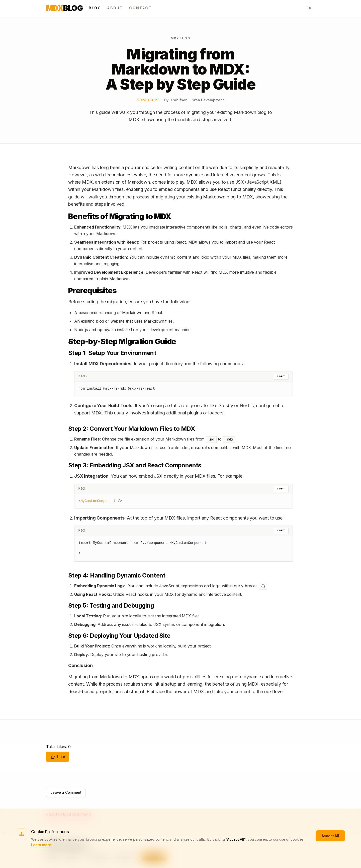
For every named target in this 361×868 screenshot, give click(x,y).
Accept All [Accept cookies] (330, 836)
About (115, 8)
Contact (141, 8)
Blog (64, 8)
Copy (281, 377)
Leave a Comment (66, 792)
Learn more (41, 845)
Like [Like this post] (58, 757)
